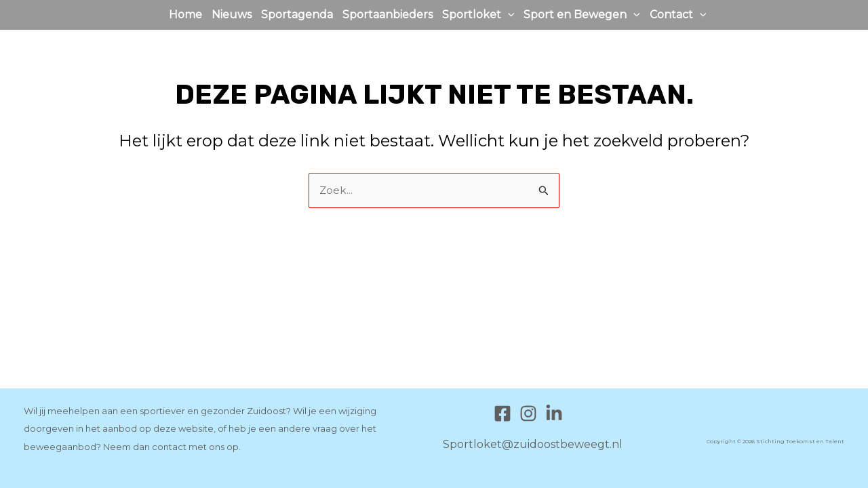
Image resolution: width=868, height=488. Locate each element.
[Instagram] (528, 413)
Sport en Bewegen (582, 15)
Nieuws (232, 15)
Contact (678, 15)
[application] (508, 15)
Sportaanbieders (388, 15)
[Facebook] (502, 413)
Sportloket (478, 15)
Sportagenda (297, 15)
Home (185, 15)
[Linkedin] (554, 413)
